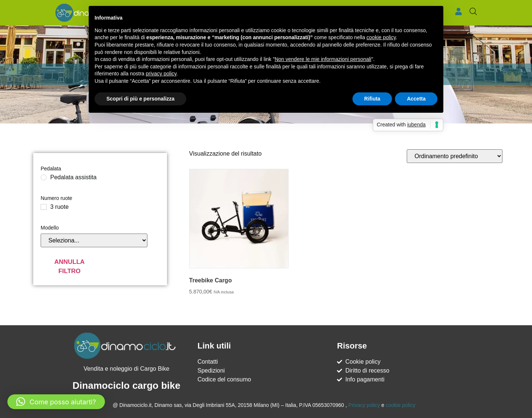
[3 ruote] (44, 207)
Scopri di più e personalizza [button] (140, 99)
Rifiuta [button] (372, 99)
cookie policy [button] (381, 37)
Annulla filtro (69, 266)
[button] (56, 402)
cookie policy (400, 405)
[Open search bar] (473, 11)
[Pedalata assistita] (44, 177)
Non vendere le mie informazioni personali (323, 59)
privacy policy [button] (161, 74)
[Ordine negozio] (455, 156)
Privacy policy (364, 405)
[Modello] (94, 240)
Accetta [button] (416, 99)
